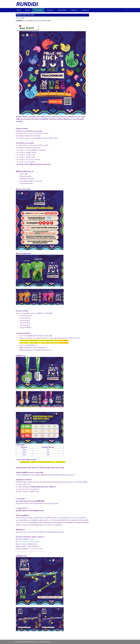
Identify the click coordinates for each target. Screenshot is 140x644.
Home (19, 10)
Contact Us (85, 10)
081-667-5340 (34, 542)
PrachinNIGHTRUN (36, 549)
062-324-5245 (23, 542)
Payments (50, 10)
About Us (74, 10)
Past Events (38, 10)
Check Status (62, 10)
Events (28, 10)
